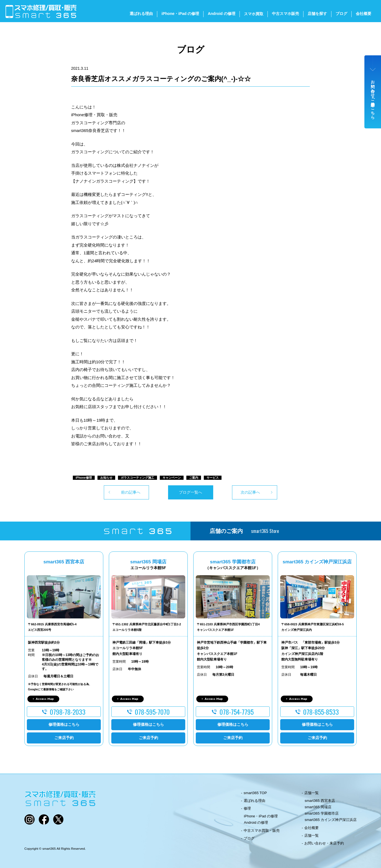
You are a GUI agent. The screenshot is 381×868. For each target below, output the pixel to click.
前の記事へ (131, 492)
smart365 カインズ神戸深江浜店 (331, 820)
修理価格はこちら (64, 724)
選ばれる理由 (141, 14)
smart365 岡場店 (318, 807)
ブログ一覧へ (190, 492)
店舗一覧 (312, 793)
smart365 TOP (255, 793)
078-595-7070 (152, 712)
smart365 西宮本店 (320, 801)
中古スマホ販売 (285, 14)
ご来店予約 (64, 738)
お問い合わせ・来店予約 (324, 843)
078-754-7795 (237, 712)
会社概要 (364, 14)
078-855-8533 (321, 712)
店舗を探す (317, 14)
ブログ (341, 14)
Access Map (45, 699)
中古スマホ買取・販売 (262, 831)
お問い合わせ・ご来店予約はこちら (373, 97)
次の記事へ (250, 492)
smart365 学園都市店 (322, 813)
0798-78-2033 (68, 712)
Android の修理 (222, 14)
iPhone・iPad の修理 (180, 14)
